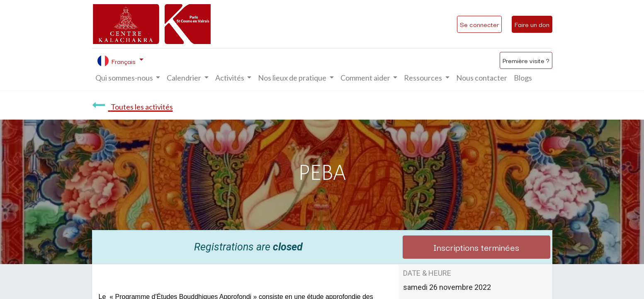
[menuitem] (482, 78)
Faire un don (532, 24)
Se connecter (479, 24)
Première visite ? (526, 60)
